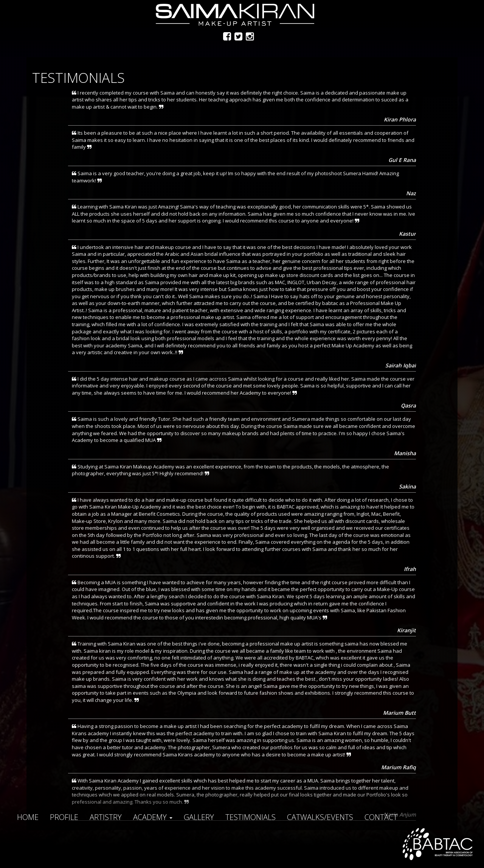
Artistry (106, 817)
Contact (381, 817)
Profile (64, 817)
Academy (153, 817)
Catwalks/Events (320, 817)
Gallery (199, 817)
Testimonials (251, 817)
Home (28, 817)
